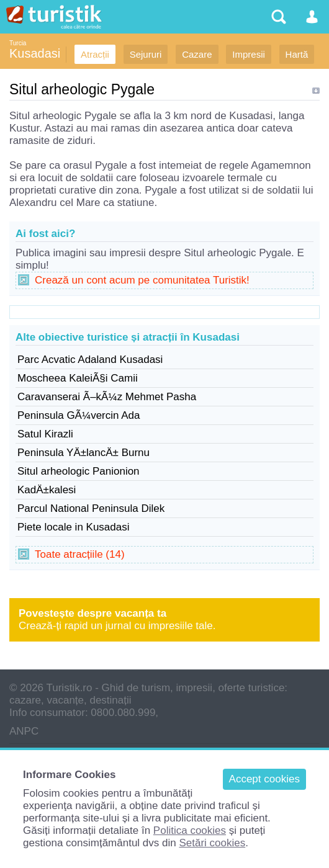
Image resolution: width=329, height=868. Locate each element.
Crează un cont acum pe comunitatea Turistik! (142, 280)
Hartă (297, 54)
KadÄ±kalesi (47, 490)
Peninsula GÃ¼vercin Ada (79, 415)
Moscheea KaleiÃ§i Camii (78, 378)
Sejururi (146, 54)
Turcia (18, 43)
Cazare (197, 54)
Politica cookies (190, 830)
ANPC (24, 731)
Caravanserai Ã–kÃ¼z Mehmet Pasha (107, 397)
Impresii (249, 54)
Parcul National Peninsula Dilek (91, 508)
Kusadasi (35, 53)
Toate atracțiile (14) (80, 554)
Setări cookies (212, 843)
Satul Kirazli (45, 434)
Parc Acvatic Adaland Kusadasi (90, 360)
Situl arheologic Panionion (79, 471)
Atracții (95, 54)
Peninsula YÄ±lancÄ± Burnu (83, 453)
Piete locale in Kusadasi (74, 527)
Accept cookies (264, 779)
